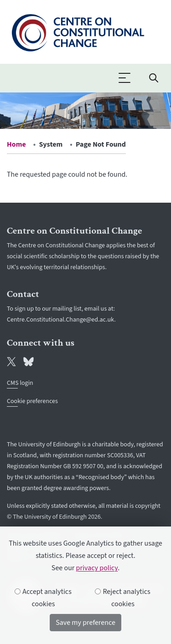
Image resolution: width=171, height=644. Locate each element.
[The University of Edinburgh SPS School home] (78, 31)
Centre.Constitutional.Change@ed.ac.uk (60, 320)
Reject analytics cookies (123, 598)
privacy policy (97, 568)
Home (16, 144)
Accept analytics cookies (43, 598)
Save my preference (85, 623)
